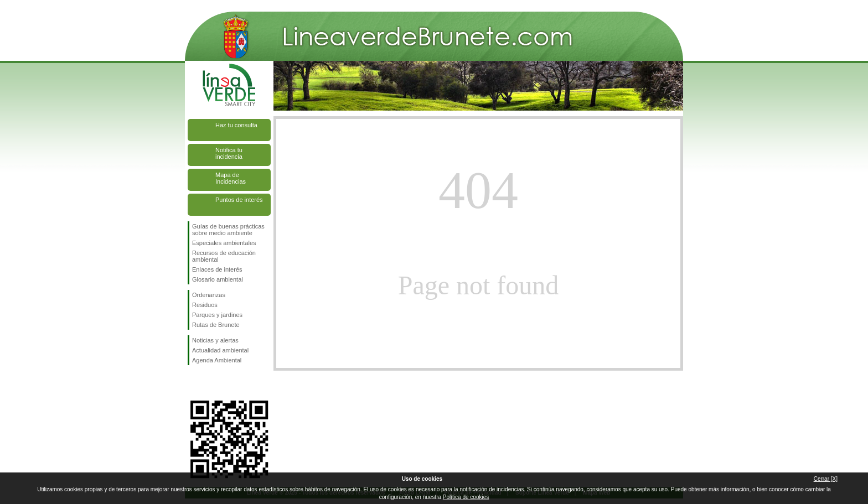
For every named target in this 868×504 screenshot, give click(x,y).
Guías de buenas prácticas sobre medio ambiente (228, 230)
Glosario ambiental (218, 279)
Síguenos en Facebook (194, 383)
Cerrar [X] (826, 479)
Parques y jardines (217, 315)
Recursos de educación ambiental (224, 256)
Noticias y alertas (215, 340)
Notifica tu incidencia (229, 153)
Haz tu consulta (236, 125)
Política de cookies (466, 497)
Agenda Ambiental (217, 360)
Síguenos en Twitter (213, 383)
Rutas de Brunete (216, 325)
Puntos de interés (239, 200)
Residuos (205, 305)
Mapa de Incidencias (231, 178)
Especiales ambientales (224, 243)
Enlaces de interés (217, 269)
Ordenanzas (209, 295)
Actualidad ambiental (220, 350)
